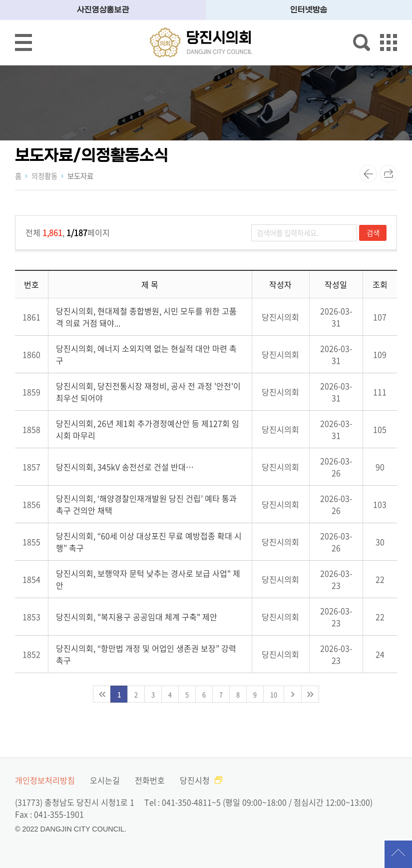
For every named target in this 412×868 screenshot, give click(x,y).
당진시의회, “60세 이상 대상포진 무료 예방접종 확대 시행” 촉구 (149, 542)
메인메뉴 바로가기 (206, 1)
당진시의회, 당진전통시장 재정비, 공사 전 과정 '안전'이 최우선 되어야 (148, 392)
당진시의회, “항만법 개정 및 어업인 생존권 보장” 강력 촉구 (146, 654)
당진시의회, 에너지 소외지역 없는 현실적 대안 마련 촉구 (146, 354)
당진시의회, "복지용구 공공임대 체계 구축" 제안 (137, 617)
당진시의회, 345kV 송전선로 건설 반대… (125, 467)
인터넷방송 (309, 10)
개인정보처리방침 (45, 780)
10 (274, 694)
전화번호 (150, 780)
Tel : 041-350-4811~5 (183, 802)
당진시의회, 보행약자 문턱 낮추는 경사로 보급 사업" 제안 (148, 579)
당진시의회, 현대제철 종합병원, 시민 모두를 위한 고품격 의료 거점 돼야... (146, 317)
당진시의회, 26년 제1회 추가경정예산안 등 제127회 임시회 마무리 (148, 429)
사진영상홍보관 (103, 10)
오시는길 (105, 780)
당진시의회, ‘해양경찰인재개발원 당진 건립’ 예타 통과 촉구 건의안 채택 (146, 504)
